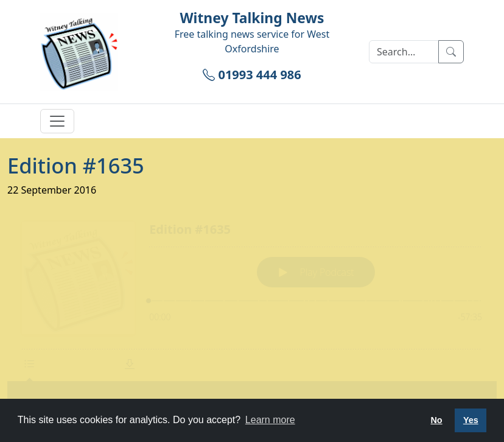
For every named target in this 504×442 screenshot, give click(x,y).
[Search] (404, 52)
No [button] (436, 420)
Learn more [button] (270, 420)
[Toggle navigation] (57, 121)
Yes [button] (471, 420)
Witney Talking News (252, 18)
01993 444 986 (252, 75)
